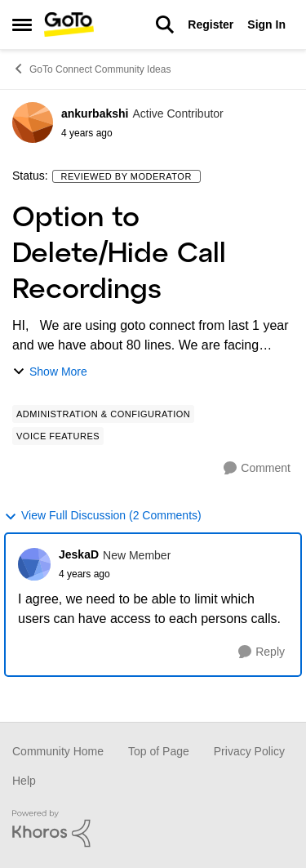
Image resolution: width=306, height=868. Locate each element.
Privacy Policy (249, 751)
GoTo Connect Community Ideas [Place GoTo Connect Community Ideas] (91, 69)
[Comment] (257, 468)
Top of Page (159, 751)
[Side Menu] (22, 24)
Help (24, 781)
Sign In (266, 24)
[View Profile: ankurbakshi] (33, 122)
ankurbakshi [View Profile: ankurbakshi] (95, 114)
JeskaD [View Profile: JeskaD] (79, 554)
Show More (50, 372)
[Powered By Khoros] (153, 829)
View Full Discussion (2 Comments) (103, 516)
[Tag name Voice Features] (58, 436)
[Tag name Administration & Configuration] (103, 414)
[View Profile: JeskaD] (34, 564)
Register (211, 24)
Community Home (58, 751)
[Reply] (262, 652)
